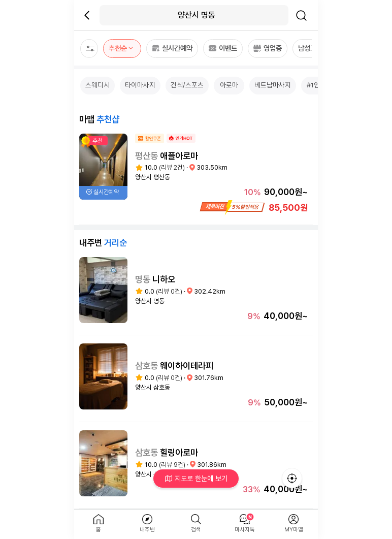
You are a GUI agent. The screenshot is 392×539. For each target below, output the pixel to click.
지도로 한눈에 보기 (196, 478)
